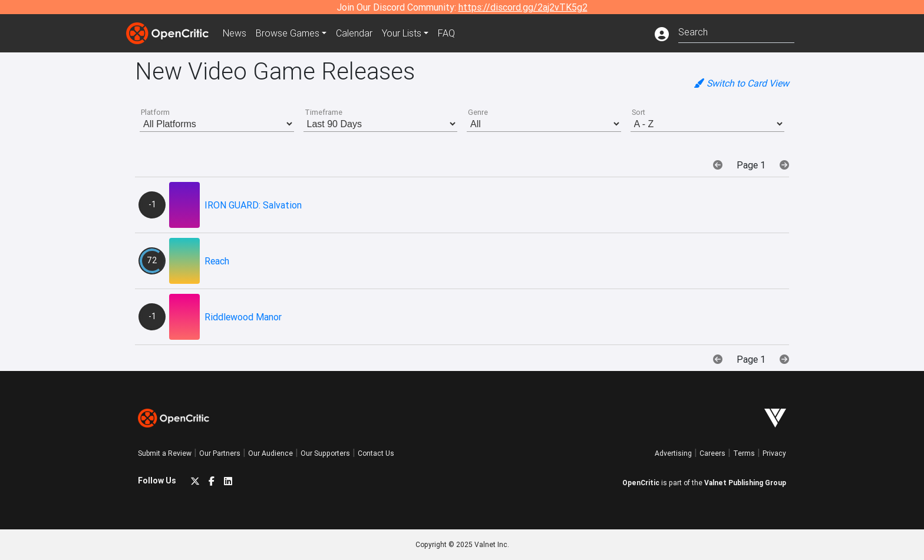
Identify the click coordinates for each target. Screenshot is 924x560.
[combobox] (736, 31)
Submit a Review (165, 453)
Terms (744, 453)
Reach (217, 261)
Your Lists (402, 33)
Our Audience (270, 453)
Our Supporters (325, 453)
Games (288, 33)
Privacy (774, 453)
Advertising (673, 453)
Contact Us (376, 453)
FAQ (446, 33)
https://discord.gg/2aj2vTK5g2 (523, 7)
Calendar (354, 33)
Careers (712, 453)
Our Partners (220, 453)
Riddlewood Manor (243, 317)
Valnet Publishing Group (745, 483)
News (235, 33)
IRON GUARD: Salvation (253, 205)
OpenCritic (641, 483)
